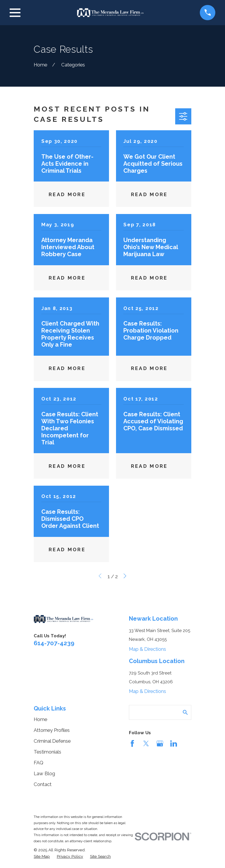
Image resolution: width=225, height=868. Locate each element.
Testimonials (47, 752)
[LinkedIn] (174, 743)
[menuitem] (42, 856)
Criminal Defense (52, 741)
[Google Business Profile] (160, 743)
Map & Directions (148, 649)
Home (40, 719)
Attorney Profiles (52, 730)
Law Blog (44, 773)
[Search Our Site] (185, 712)
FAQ (39, 763)
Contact (43, 784)
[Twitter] (146, 743)
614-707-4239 (54, 643)
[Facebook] (132, 743)
